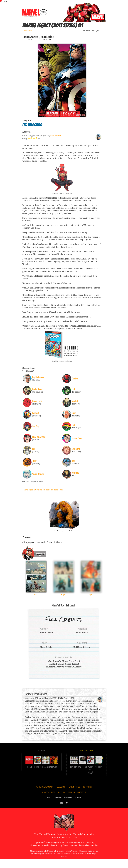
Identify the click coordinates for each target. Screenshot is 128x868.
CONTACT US (82, 799)
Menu (6, 1)
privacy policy (58, 804)
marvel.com (78, 804)
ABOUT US (71, 799)
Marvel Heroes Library (51, 841)
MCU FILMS (61, 799)
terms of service (68, 804)
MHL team (71, 852)
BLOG (53, 799)
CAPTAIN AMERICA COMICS (45, 793)
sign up (49, 804)
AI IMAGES (45, 799)
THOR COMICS (87, 793)
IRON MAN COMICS (74, 793)
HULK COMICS (61, 793)
